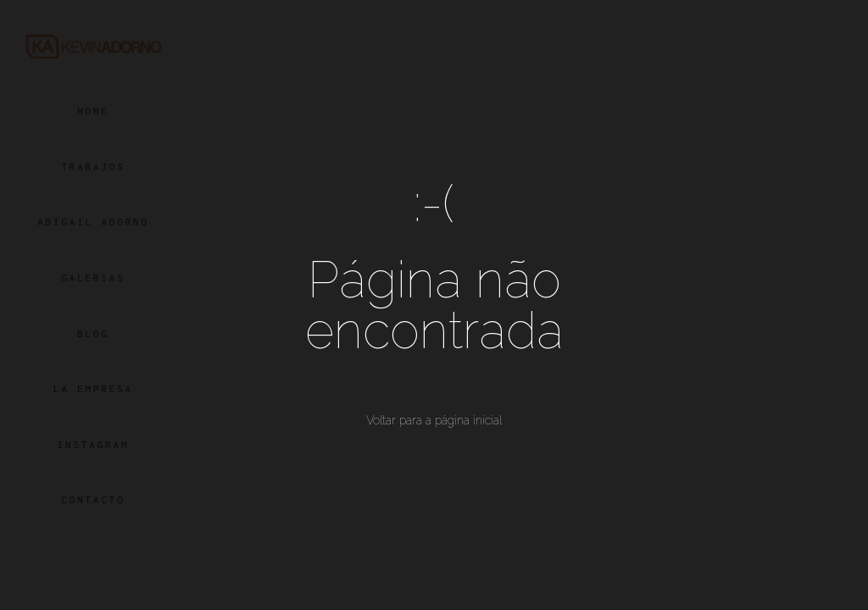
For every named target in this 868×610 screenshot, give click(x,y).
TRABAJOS (93, 166)
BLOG (93, 333)
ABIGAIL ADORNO (93, 222)
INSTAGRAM (94, 444)
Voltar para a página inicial (434, 420)
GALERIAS (93, 277)
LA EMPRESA (93, 388)
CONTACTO (93, 499)
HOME (93, 111)
